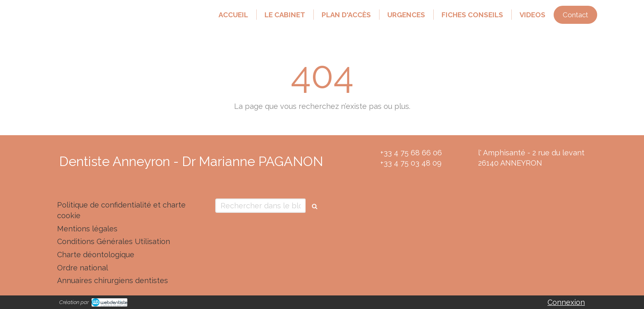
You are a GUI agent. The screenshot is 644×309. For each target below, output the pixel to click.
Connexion (566, 302)
